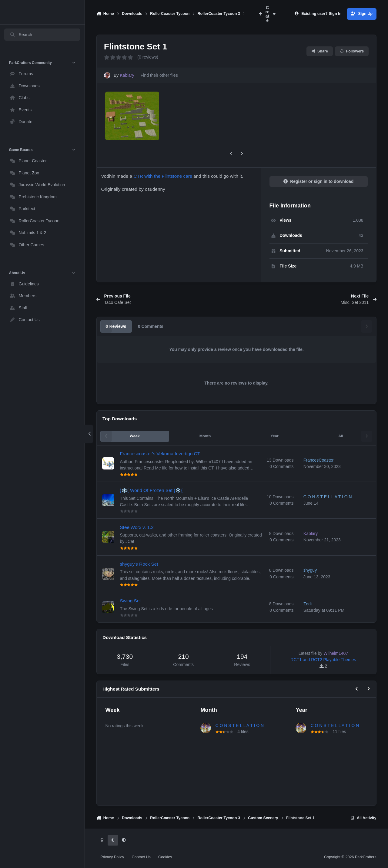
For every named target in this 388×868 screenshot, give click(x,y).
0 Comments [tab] (151, 326)
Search (21, 35)
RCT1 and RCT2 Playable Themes (323, 660)
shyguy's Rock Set (139, 564)
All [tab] (341, 436)
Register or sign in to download (319, 181)
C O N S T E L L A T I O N (239, 725)
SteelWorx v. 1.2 (137, 527)
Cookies (165, 857)
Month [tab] (205, 436)
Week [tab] (135, 436)
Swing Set (130, 601)
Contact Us (141, 857)
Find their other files (159, 75)
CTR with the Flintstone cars (163, 176)
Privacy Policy (112, 857)
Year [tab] (274, 436)
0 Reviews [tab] (116, 326)
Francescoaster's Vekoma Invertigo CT (160, 454)
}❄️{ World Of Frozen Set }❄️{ (151, 490)
